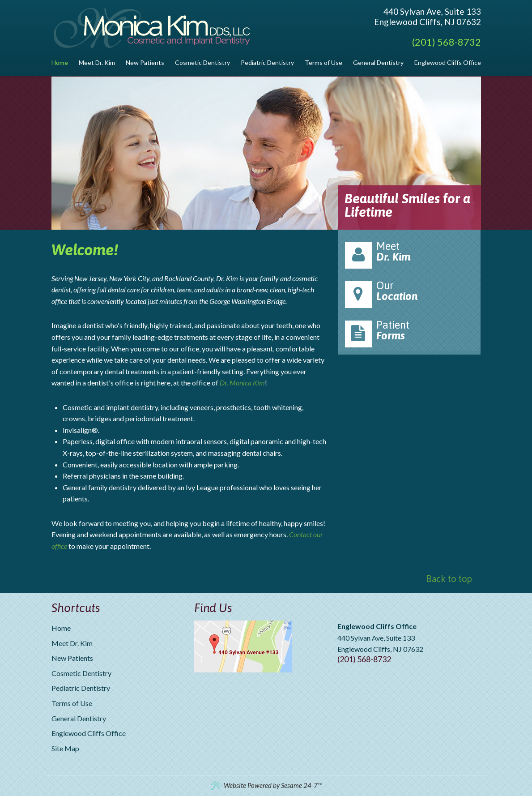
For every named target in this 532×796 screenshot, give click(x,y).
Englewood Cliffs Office (89, 733)
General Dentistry (79, 718)
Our (409, 294)
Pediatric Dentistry (81, 688)
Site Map (65, 748)
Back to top (449, 578)
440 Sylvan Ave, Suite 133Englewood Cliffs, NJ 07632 (428, 17)
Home (61, 628)
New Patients (72, 658)
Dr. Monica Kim (242, 383)
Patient (409, 333)
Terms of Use (72, 703)
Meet (409, 254)
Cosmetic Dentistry (81, 673)
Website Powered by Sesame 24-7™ (266, 785)
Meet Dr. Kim (72, 643)
